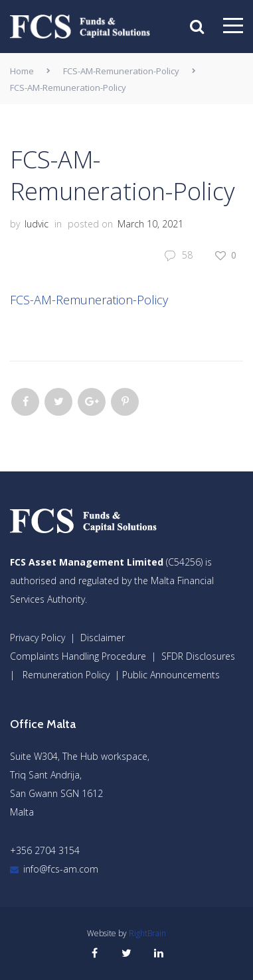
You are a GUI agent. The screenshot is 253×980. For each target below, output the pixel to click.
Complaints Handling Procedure (78, 656)
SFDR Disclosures (198, 656)
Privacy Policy (38, 638)
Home (22, 71)
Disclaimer (103, 638)
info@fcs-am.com (61, 869)
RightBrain (147, 933)
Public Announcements (171, 675)
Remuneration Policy (66, 675)
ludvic (37, 224)
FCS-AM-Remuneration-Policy (121, 71)
